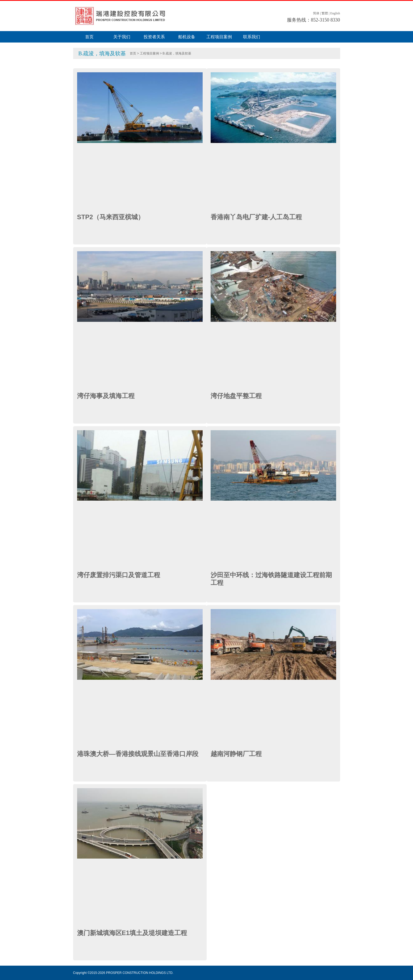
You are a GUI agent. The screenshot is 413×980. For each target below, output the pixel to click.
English (335, 13)
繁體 (325, 13)
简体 (316, 13)
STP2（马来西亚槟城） (111, 217)
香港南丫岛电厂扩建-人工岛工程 (256, 217)
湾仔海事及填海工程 (106, 396)
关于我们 (122, 37)
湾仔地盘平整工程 (236, 396)
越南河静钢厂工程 (236, 754)
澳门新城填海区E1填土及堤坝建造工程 (132, 933)
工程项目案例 (219, 37)
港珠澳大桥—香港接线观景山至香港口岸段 (138, 754)
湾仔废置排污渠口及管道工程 (119, 575)
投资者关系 (154, 37)
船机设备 (187, 37)
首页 (89, 37)
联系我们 (252, 37)
